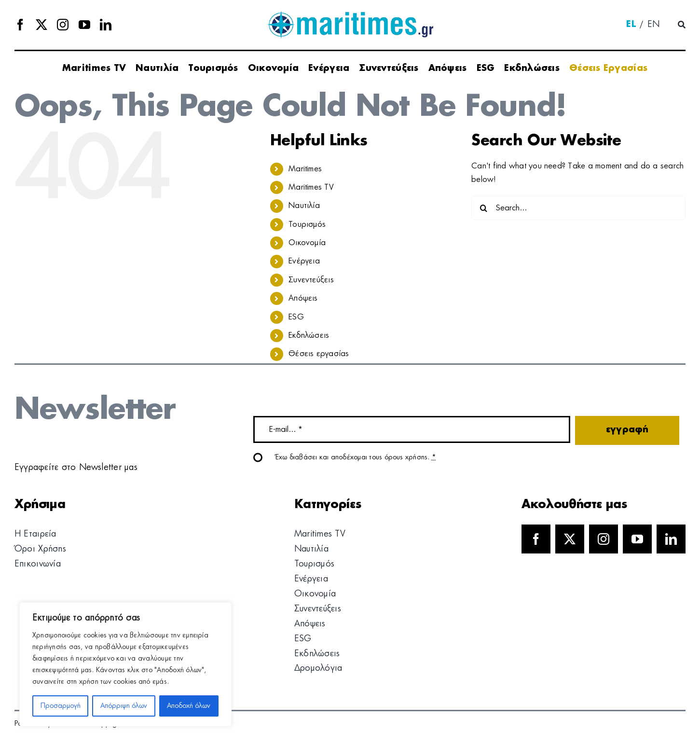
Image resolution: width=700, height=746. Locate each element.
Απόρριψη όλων (124, 706)
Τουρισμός (307, 224)
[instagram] (63, 25)
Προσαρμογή (61, 706)
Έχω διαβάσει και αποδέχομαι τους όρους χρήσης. (356, 457)
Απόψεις (303, 298)
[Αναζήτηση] (682, 25)
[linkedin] (106, 25)
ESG (296, 317)
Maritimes (305, 169)
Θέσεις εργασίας (319, 354)
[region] (125, 664)
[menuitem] (631, 25)
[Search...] (578, 208)
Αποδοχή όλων (189, 706)
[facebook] (20, 25)
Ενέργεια (304, 261)
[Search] (483, 208)
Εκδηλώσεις (309, 335)
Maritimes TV (311, 187)
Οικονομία (307, 243)
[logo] (350, 14)
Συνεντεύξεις (311, 280)
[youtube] (84, 25)
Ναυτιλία (304, 206)
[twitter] (41, 25)
